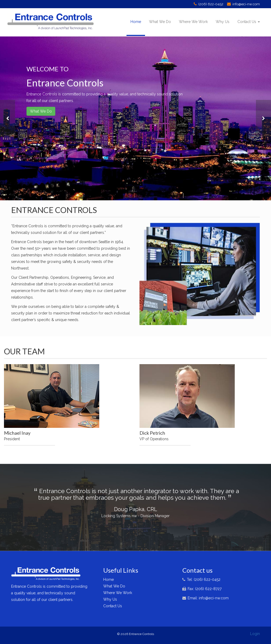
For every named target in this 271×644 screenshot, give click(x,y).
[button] (8, 118)
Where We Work (193, 22)
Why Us (223, 22)
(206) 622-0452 (211, 4)
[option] (135, 118)
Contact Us (249, 22)
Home (136, 22)
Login (255, 634)
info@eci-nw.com (246, 4)
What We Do (160, 22)
